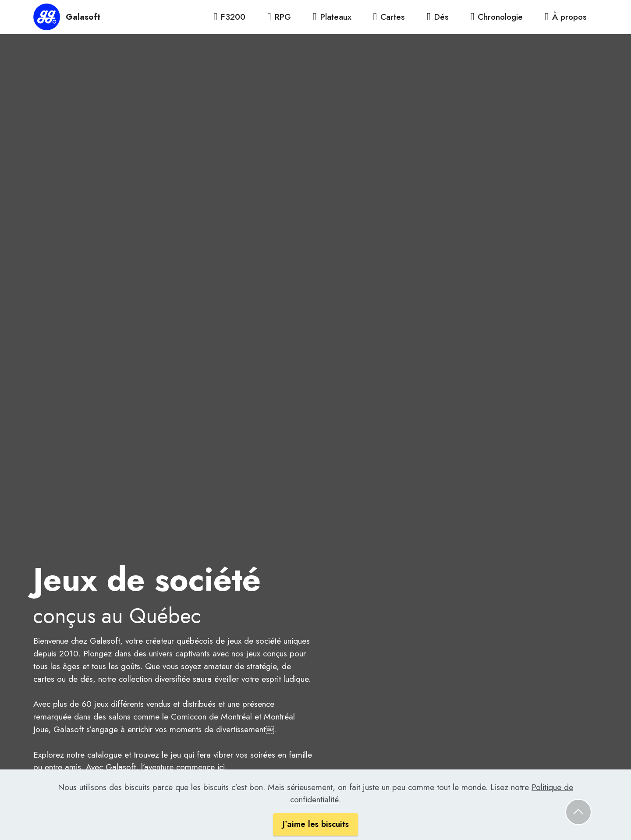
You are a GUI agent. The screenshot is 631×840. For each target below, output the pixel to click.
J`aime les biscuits (315, 829)
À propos (566, 17)
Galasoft (83, 17)
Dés (438, 17)
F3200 (229, 17)
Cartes (389, 17)
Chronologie (497, 17)
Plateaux (332, 17)
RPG (279, 17)
